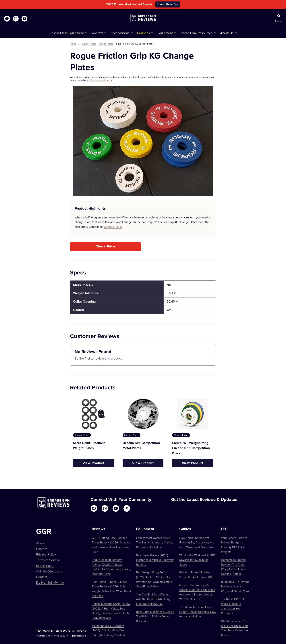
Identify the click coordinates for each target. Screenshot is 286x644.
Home (73, 44)
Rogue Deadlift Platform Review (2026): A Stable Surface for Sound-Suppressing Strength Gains (111, 567)
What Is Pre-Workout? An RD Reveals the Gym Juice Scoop (197, 560)
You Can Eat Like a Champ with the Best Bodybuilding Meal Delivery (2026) (153, 599)
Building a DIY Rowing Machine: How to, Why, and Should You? (235, 586)
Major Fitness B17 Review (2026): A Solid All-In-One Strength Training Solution (108, 630)
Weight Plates (89, 44)
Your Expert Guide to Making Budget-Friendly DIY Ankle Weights (234, 545)
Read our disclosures (101, 80)
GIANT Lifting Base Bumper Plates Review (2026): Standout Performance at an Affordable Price (112, 545)
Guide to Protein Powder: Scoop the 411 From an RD (196, 575)
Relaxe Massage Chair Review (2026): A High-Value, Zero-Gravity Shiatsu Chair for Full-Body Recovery (111, 611)
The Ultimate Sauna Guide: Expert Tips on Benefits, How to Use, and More (198, 612)
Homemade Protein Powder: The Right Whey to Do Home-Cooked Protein (233, 567)
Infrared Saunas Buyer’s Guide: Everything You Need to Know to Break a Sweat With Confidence (197, 592)
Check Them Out (168, 4)
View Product (93, 463)
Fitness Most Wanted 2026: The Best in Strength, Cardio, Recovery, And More (154, 542)
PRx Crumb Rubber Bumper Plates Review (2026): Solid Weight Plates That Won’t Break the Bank (112, 589)
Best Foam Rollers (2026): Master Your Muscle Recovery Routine (155, 560)
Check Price (105, 246)
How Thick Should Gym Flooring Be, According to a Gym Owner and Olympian (197, 542)
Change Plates (106, 44)
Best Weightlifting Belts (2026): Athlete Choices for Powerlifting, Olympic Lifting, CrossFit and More (154, 579)
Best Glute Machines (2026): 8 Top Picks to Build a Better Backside (155, 616)
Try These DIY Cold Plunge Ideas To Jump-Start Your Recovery (233, 606)
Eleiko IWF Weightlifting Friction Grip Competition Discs (191, 448)
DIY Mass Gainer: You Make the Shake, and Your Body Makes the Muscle (235, 628)
